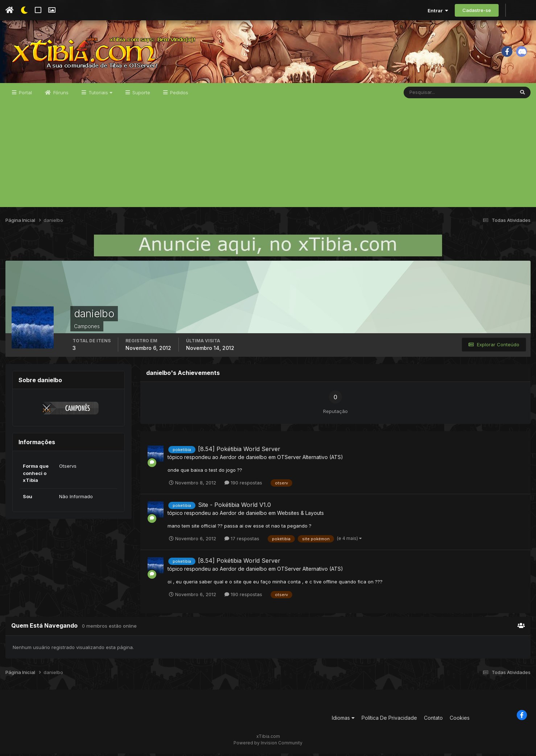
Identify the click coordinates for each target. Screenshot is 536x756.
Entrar (438, 11)
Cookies (460, 720)
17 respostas (242, 541)
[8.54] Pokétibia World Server (239, 451)
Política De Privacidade (389, 720)
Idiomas (343, 720)
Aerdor (228, 460)
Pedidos (178, 95)
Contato (433, 720)
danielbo (256, 460)
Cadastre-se (477, 10)
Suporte (141, 95)
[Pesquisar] (427, 95)
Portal (25, 95)
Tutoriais (100, 95)
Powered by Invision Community (268, 745)
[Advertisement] (268, 159)
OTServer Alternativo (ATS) (310, 460)
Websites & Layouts (300, 515)
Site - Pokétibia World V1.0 (234, 507)
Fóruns (60, 95)
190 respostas (243, 485)
